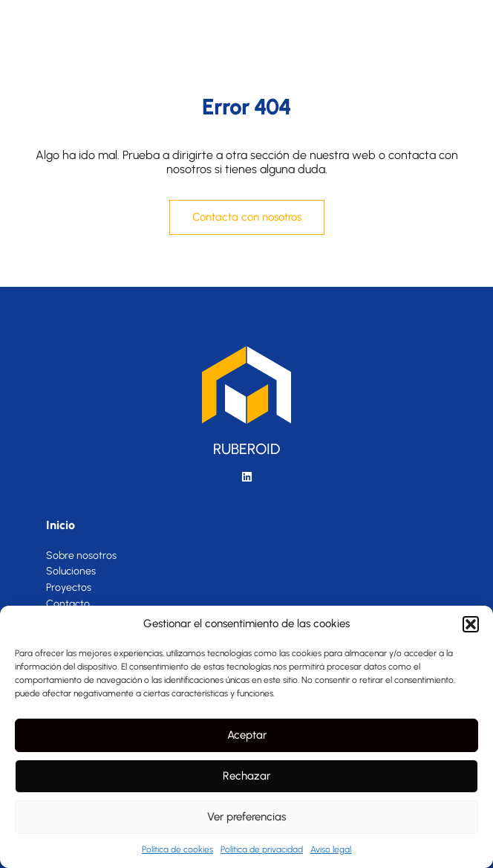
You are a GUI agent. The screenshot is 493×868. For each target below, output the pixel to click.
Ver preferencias (246, 817)
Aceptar (247, 735)
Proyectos (69, 588)
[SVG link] (95, 22)
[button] (471, 624)
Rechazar (246, 776)
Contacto (68, 604)
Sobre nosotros (81, 556)
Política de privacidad (262, 849)
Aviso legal (331, 849)
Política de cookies (177, 849)
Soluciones (71, 571)
